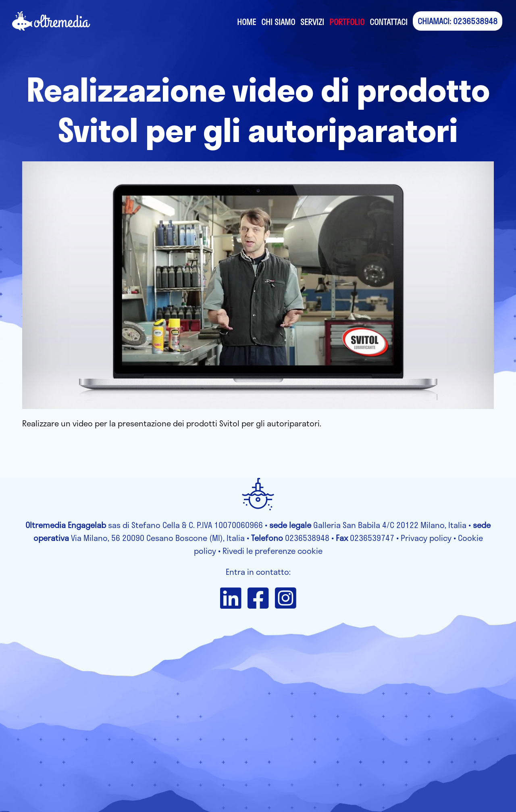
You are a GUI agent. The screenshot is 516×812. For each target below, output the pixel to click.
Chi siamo (278, 22)
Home (247, 22)
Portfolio (347, 22)
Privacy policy (426, 538)
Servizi (312, 22)
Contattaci (389, 22)
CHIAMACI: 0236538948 (458, 21)
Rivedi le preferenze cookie (273, 551)
